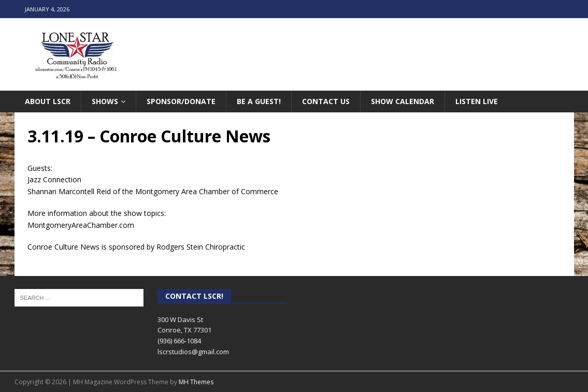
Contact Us (326, 101)
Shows (105, 101)
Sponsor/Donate (181, 101)
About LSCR (48, 101)
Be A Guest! (259, 101)
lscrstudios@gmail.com (193, 352)
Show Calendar (403, 101)
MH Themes (196, 382)
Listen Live (477, 101)
